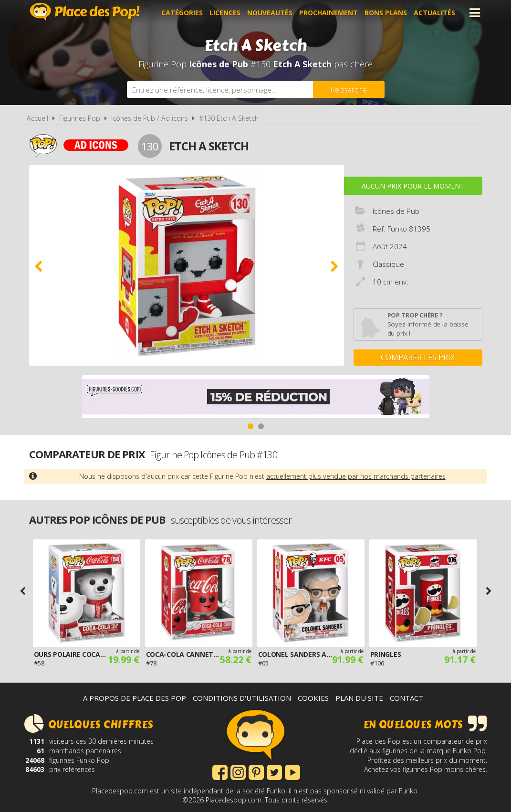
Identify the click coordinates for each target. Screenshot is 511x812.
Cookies (313, 698)
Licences (225, 13)
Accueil (37, 118)
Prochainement (328, 13)
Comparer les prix (418, 358)
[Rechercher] (349, 90)
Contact (407, 698)
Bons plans (386, 13)
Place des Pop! (85, 12)
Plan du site (359, 698)
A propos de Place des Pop (135, 698)
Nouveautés (270, 13)
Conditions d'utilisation (242, 698)
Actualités (434, 13)
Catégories (182, 13)
